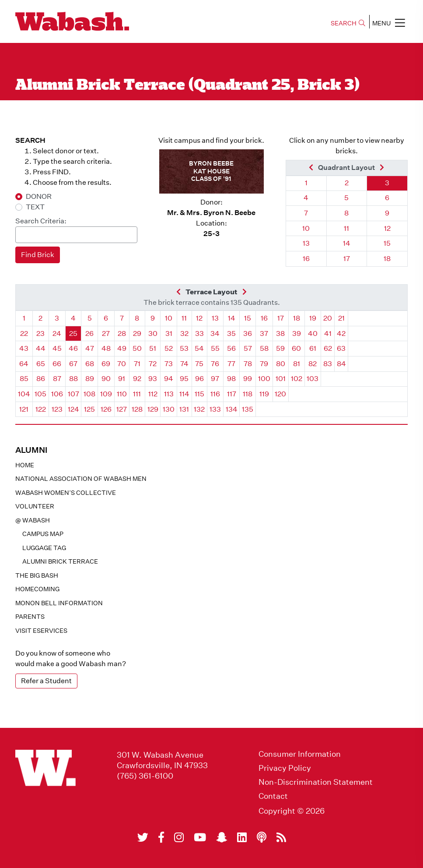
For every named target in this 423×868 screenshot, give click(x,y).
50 (137, 348)
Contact (273, 796)
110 (122, 394)
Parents (30, 617)
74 (184, 364)
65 (41, 364)
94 (169, 379)
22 (24, 333)
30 (153, 333)
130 (169, 409)
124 (73, 409)
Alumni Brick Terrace (60, 561)
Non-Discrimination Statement (316, 782)
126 (106, 409)
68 (90, 364)
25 (73, 333)
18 (387, 259)
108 (89, 394)
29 (137, 333)
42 (341, 333)
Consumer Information (300, 754)
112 (153, 394)
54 (199, 348)
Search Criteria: (41, 221)
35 (231, 333)
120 (280, 394)
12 (387, 228)
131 (184, 409)
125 (89, 409)
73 (169, 364)
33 (199, 333)
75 (199, 364)
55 (215, 348)
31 (169, 333)
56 (231, 348)
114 (184, 394)
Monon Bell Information (59, 603)
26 (89, 333)
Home (25, 465)
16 (306, 259)
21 (341, 318)
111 (137, 394)
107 (73, 394)
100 (264, 379)
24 (57, 333)
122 (41, 409)
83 (328, 364)
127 (122, 409)
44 (41, 348)
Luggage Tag (44, 548)
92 (137, 379)
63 (341, 348)
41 (328, 333)
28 (122, 333)
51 (153, 348)
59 (280, 348)
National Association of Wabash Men (81, 479)
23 (40, 333)
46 (73, 348)
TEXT (35, 207)
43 (24, 348)
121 (24, 409)
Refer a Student (46, 681)
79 (264, 364)
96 (199, 379)
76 (215, 364)
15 (387, 243)
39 (297, 333)
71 (137, 364)
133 (215, 409)
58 (264, 348)
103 (313, 379)
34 (215, 333)
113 (169, 394)
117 (232, 394)
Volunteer (35, 506)
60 (296, 348)
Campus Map (43, 534)
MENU (389, 23)
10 (306, 228)
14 (347, 243)
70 (122, 364)
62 (328, 348)
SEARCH (348, 23)
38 (280, 333)
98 (231, 379)
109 (106, 394)
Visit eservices (41, 631)
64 (24, 364)
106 (57, 394)
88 (73, 379)
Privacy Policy (285, 768)
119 (264, 394)
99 (248, 379)
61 (313, 348)
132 (199, 409)
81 (297, 364)
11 (346, 228)
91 (122, 379)
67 (73, 364)
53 (184, 348)
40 (313, 333)
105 (40, 394)
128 (137, 409)
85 (24, 379)
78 (248, 364)
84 (341, 364)
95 (184, 379)
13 (306, 243)
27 (106, 333)
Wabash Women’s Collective (66, 493)
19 (313, 318)
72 (153, 364)
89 (90, 379)
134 (232, 409)
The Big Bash (37, 575)
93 (153, 379)
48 (106, 348)
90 (106, 379)
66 (57, 364)
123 (57, 409)
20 (328, 318)
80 (281, 364)
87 (57, 379)
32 (184, 333)
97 (215, 379)
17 (347, 259)
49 (122, 348)
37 (264, 333)
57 (248, 348)
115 (199, 394)
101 (281, 379)
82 (313, 364)
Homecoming (37, 589)
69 (106, 364)
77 (231, 364)
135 (248, 409)
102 (297, 379)
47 (90, 348)
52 (169, 348)
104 (24, 394)
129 (153, 409)
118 (248, 394)
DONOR (39, 196)
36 (248, 333)
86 (41, 379)
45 (57, 348)
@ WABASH (33, 520)
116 (215, 394)
